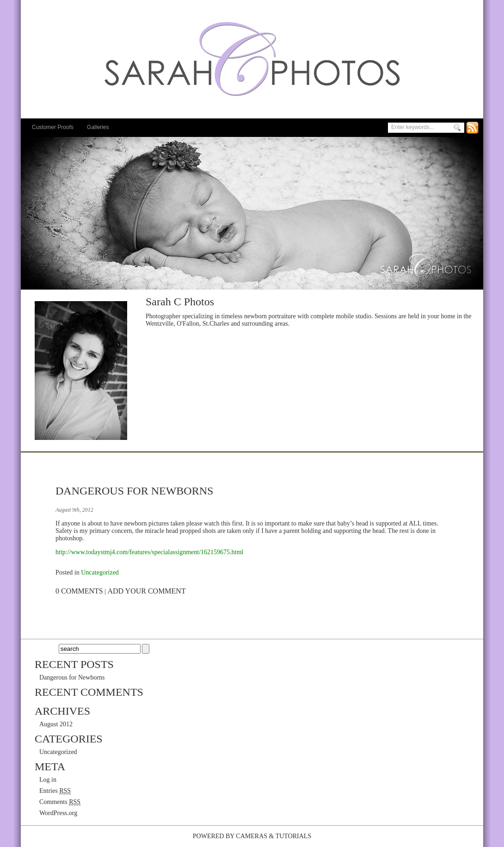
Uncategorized (100, 572)
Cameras (252, 836)
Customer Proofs (53, 127)
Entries (55, 791)
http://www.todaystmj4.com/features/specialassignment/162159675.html (149, 552)
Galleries (98, 127)
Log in (48, 780)
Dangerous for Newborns (134, 491)
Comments (60, 802)
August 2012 (56, 724)
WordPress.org (58, 813)
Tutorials (294, 836)
